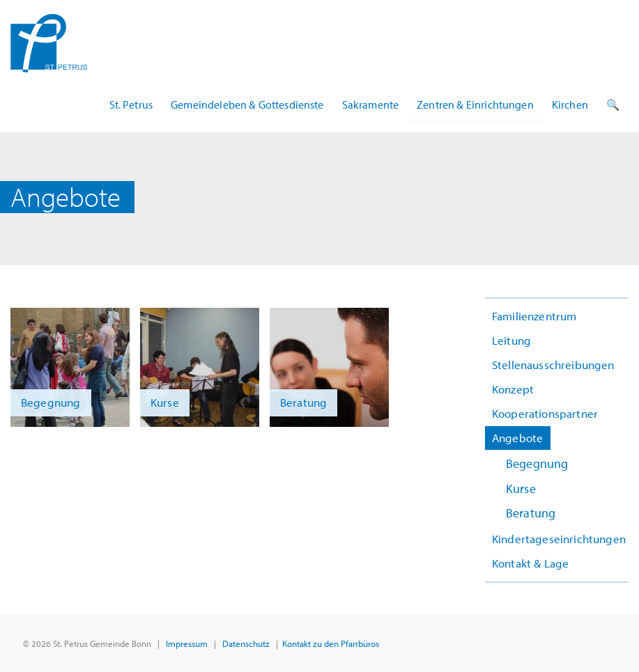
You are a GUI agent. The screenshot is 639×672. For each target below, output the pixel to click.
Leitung (511, 340)
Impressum (187, 643)
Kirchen (570, 104)
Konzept (513, 389)
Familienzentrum (534, 316)
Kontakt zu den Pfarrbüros (331, 643)
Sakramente (371, 104)
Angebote (517, 438)
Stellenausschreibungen (553, 365)
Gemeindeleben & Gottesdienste (247, 104)
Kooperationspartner (545, 413)
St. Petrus (131, 104)
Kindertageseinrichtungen (559, 539)
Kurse (521, 489)
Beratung (531, 513)
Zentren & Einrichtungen (475, 104)
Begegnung (537, 463)
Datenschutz (246, 643)
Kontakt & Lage (530, 563)
